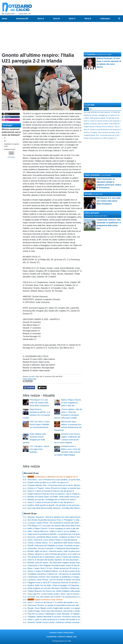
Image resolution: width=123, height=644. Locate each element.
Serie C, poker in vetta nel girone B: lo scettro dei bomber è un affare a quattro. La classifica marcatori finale (73, 620)
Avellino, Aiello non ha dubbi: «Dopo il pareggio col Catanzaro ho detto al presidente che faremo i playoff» (72, 585)
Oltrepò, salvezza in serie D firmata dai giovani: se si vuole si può (55, 554)
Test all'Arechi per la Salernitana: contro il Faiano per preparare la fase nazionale (61, 557)
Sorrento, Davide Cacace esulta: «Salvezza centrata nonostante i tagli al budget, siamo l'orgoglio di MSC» (72, 622)
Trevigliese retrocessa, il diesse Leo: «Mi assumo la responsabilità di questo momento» (64, 574)
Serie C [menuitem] (72, 19)
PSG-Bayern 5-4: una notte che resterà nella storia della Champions (39, 403)
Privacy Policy (69, 633)
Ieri (91, 109)
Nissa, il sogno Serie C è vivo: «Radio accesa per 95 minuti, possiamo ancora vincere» (64, 568)
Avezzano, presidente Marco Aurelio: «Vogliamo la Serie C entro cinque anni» (60, 537)
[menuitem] (119, 19)
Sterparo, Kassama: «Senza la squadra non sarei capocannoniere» (56, 517)
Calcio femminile (92, 175)
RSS (75, 637)
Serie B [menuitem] (56, 19)
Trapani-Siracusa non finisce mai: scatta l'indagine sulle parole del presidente (60, 591)
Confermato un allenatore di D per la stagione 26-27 (53, 477)
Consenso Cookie (56, 633)
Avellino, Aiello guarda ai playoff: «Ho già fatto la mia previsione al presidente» (60, 505)
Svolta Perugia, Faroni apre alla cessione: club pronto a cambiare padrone (59, 611)
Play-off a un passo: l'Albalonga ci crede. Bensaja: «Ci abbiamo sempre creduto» (61, 614)
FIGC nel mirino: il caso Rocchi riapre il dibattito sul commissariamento (39, 424)
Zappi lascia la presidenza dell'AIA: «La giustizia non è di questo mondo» (58, 534)
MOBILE (69, 637)
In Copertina (90, 54)
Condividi (29, 388)
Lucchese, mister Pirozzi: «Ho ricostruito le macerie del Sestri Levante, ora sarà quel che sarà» (67, 523)
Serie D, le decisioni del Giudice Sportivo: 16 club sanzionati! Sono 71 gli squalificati (63, 560)
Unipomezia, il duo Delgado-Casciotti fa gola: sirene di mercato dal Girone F (59, 565)
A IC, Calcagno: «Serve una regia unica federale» (39, 449)
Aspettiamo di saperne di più (12, 145)
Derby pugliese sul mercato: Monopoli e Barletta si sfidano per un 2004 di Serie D (62, 588)
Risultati (11, 157)
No (5, 141)
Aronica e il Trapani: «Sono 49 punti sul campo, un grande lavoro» (55, 488)
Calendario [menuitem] (105, 19)
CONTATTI (61, 637)
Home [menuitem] (4, 19)
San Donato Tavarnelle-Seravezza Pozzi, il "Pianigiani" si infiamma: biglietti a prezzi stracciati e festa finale (72, 520)
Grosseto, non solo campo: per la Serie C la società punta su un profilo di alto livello (63, 597)
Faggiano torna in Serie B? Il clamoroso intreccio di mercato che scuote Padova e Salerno (65, 583)
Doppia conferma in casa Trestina (45, 600)
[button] (11, 153)
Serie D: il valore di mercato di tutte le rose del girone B (51, 491)
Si (5, 138)
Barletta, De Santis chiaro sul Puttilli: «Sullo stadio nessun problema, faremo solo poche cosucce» (69, 497)
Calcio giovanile (92, 213)
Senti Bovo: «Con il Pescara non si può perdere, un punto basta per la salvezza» (61, 480)
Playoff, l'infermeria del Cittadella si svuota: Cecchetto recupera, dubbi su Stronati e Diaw (65, 546)
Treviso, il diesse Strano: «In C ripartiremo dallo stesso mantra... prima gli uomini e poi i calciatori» (69, 543)
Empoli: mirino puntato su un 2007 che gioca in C (48, 482)
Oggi (86, 109)
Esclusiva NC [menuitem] (22, 19)
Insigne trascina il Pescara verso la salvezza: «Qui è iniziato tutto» (55, 494)
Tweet (42, 388)
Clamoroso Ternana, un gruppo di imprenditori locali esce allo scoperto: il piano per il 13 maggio (68, 605)
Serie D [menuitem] (88, 19)
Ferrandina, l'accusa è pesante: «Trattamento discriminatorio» (53, 548)
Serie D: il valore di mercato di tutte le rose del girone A (51, 502)
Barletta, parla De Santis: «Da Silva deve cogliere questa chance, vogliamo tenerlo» (63, 563)
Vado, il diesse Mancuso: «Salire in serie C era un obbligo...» (53, 531)
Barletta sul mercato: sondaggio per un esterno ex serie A (52, 500)
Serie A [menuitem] (41, 19)
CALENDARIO (51, 637)
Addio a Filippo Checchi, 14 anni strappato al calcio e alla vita (71, 403)
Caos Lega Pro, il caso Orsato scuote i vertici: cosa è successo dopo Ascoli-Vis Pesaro (64, 594)
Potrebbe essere (10, 149)
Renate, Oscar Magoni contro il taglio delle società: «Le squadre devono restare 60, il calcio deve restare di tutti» (75, 608)
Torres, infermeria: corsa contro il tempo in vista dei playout (52, 540)
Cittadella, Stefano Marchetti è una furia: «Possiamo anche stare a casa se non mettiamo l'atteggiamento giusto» (75, 617)
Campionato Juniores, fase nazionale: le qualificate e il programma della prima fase (62, 577)
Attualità (32, 376)
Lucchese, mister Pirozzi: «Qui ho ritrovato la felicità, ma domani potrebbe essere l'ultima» (65, 580)
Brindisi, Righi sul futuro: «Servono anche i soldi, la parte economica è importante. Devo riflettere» (69, 551)
